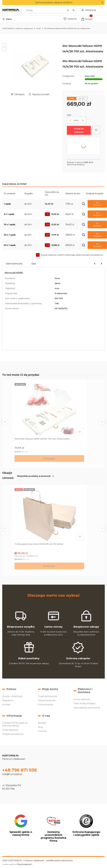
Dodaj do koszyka (79, 130)
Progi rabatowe (10, 730)
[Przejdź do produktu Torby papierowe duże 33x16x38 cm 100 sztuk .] (49, 514)
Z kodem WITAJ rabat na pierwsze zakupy (15, 724)
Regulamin (8, 700)
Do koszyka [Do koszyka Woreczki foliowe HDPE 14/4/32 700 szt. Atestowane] (49, 458)
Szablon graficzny (17, 864)
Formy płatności (82, 699)
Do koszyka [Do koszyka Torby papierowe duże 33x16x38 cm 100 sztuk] (49, 566)
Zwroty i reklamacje (12, 696)
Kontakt (6, 705)
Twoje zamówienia (47, 696)
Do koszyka (97, 204)
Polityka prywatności (13, 734)
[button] (102, 3)
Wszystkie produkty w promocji (36, 476)
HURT (39, 28)
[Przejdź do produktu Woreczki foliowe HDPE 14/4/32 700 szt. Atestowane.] (49, 409)
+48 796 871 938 (20, 770)
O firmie (42, 731)
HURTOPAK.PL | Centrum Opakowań (18, 28)
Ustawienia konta (47, 700)
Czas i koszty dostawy (84, 703)
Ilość (69, 115)
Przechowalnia (45, 705)
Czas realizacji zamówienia (87, 708)
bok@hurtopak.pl (12, 774)
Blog (40, 727)
